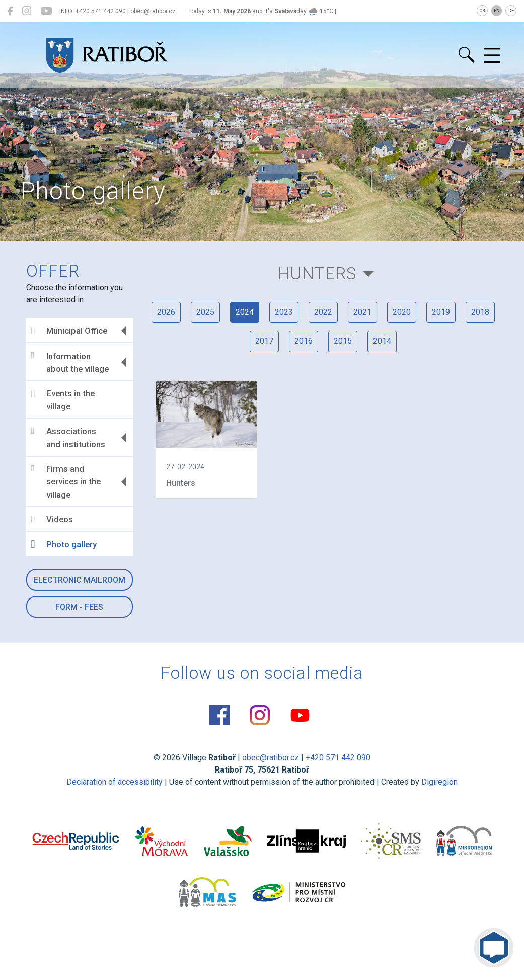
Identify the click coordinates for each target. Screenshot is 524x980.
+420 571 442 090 (338, 758)
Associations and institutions (68, 438)
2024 (245, 312)
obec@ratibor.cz (271, 758)
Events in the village (63, 400)
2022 (323, 312)
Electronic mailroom (80, 580)
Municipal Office (69, 331)
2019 (441, 312)
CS (482, 11)
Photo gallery (64, 544)
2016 (304, 341)
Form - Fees (79, 607)
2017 (264, 341)
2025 (205, 312)
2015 (343, 341)
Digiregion (439, 782)
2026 (166, 312)
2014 (382, 341)
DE (511, 11)
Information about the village (70, 362)
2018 (480, 312)
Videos (52, 520)
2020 (402, 312)
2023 (284, 312)
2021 (362, 312)
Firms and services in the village (66, 482)
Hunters (317, 274)
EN (497, 11)
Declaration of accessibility (115, 782)
